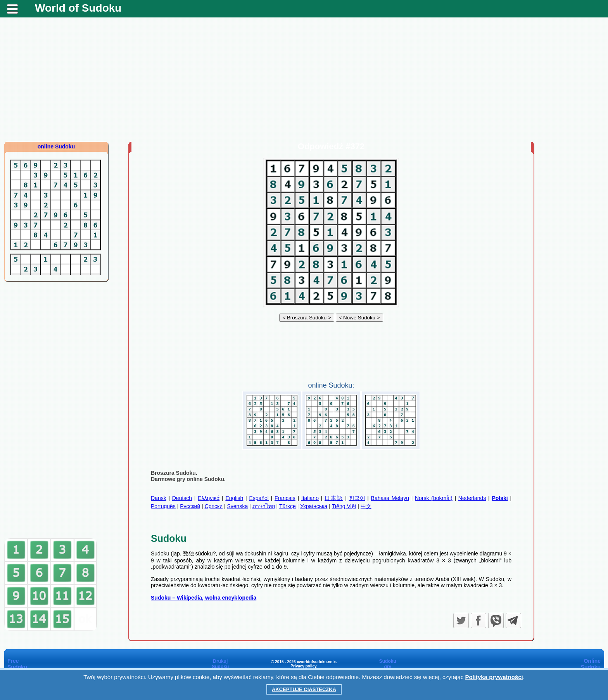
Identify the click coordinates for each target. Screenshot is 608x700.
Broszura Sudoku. (174, 473)
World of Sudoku (78, 8)
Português (163, 506)
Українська (314, 506)
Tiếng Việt (344, 506)
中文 (366, 506)
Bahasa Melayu (390, 498)
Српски (214, 506)
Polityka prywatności (494, 677)
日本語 (334, 498)
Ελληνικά (209, 498)
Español (259, 498)
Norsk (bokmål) (434, 498)
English (234, 498)
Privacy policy (303, 666)
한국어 (357, 498)
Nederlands (472, 498)
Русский (190, 506)
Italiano (310, 498)
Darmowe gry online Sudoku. (188, 479)
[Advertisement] (304, 79)
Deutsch (182, 498)
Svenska (237, 506)
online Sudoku (56, 147)
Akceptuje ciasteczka (304, 689)
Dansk (159, 498)
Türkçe (288, 506)
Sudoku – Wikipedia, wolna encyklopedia (204, 598)
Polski (500, 498)
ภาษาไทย (264, 506)
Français (285, 498)
